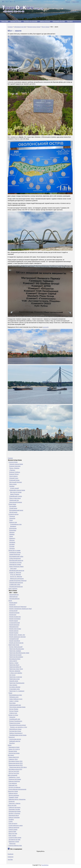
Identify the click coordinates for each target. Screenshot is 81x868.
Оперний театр (14, 478)
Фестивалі (11, 755)
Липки (11, 536)
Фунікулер (12, 801)
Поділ (11, 520)
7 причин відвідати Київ (15, 846)
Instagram (11, 857)
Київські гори (13, 522)
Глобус (11, 821)
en (11, 2)
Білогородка (13, 528)
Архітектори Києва (14, 753)
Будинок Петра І (14, 474)
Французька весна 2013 (16, 763)
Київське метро (13, 793)
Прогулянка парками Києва (17, 707)
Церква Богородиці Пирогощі (18, 581)
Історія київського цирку (16, 825)
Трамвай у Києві (13, 797)
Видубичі (12, 743)
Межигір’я (12, 538)
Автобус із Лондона (14, 813)
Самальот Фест (13, 759)
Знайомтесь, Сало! (14, 777)
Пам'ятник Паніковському (17, 683)
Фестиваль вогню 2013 (15, 769)
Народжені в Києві (14, 747)
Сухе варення (13, 783)
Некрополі (12, 737)
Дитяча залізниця (14, 795)
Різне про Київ (12, 805)
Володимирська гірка (16, 695)
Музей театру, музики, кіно (17, 635)
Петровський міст (15, 599)
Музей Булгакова (14, 613)
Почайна (11, 819)
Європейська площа (15, 729)
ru (7, 2)
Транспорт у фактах (15, 803)
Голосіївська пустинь (16, 562)
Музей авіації (13, 603)
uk (3, 2)
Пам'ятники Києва (14, 645)
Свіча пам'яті (13, 661)
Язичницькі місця (14, 815)
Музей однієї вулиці (15, 629)
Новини (68, 2)
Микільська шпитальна (17, 579)
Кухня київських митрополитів (17, 789)
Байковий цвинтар (15, 741)
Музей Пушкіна (14, 633)
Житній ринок (13, 512)
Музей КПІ (12, 605)
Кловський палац (14, 480)
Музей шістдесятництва (16, 643)
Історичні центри (14, 514)
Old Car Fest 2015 (14, 771)
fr (15, 2)
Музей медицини (14, 625)
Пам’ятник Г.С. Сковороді (17, 691)
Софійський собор (15, 585)
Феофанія (12, 542)
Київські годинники (14, 817)
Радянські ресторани (15, 779)
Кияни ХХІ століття (14, 749)
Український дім (14, 500)
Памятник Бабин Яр (15, 667)
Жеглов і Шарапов (15, 671)
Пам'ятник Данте (14, 665)
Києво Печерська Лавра (16, 566)
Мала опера (13, 484)
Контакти (70, 21)
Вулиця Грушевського (16, 721)
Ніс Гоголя (12, 675)
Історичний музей (15, 623)
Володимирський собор (16, 556)
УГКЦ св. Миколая (15, 575)
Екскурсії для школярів (31, 21)
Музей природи (14, 631)
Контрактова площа (15, 731)
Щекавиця (13, 526)
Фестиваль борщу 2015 (16, 761)
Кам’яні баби (12, 831)
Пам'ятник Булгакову (15, 655)
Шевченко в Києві (14, 842)
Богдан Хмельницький (16, 647)
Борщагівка (13, 530)
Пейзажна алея (14, 697)
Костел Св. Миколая (16, 577)
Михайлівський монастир (17, 571)
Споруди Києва (13, 462)
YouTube (10, 860)
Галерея (10, 458)
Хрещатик (12, 518)
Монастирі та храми (15, 550)
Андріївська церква (15, 552)
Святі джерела (13, 589)
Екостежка (12, 703)
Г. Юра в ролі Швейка (16, 673)
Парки (10, 693)
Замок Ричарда (15, 494)
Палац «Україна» (14, 468)
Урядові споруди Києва (16, 464)
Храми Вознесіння (15, 554)
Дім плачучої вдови (16, 492)
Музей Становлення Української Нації (21, 609)
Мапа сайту (76, 2)
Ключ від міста (13, 823)
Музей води (13, 615)
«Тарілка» (12, 470)
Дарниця (12, 532)
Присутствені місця (15, 498)
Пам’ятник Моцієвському (17, 649)
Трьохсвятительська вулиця (18, 725)
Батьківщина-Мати (15, 659)
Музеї (10, 601)
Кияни (10, 745)
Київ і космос (12, 836)
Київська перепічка (14, 781)
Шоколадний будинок (16, 502)
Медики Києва (13, 751)
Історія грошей (14, 488)
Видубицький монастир (16, 560)
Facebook (11, 854)
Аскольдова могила (15, 739)
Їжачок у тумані (14, 663)
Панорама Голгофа (14, 809)
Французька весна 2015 (16, 765)
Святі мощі (13, 569)
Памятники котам (14, 679)
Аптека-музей (13, 611)
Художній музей (14, 639)
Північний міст (14, 597)
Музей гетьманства (15, 617)
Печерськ (12, 516)
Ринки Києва (12, 504)
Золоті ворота (13, 476)
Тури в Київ (5, 21)
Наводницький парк (15, 705)
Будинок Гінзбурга (15, 472)
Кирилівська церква (15, 564)
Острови (12, 546)
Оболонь (12, 540)
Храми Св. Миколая (15, 573)
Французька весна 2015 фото (18, 767)
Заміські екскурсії (45, 21)
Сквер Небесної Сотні (16, 699)
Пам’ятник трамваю (15, 651)
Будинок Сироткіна (15, 466)
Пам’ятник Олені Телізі (16, 669)
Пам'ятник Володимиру (16, 657)
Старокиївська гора (16, 524)
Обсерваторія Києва (15, 811)
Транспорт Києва (13, 791)
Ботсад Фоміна (14, 709)
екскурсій (46, 327)
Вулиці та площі (13, 715)
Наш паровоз (13, 685)
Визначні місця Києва (34, 27)
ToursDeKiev (45, 865)
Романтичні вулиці (15, 723)
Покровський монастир (16, 583)
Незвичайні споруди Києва (17, 490)
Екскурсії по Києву (16, 21)
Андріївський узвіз (15, 719)
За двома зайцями (15, 687)
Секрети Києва (13, 829)
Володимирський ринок (16, 510)
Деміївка (12, 534)
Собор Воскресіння (15, 558)
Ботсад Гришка (14, 711)
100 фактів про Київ (14, 840)
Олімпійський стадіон (16, 496)
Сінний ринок (13, 508)
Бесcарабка (13, 506)
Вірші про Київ (13, 834)
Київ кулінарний (13, 775)
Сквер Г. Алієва (14, 701)
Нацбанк (12, 486)
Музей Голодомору (15, 619)
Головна (10, 27)
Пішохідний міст (14, 595)
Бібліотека (12, 844)
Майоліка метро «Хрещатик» (17, 799)
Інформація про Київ (59, 21)
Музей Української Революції (18, 607)
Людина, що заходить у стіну (19, 727)
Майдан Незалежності (16, 733)
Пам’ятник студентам (16, 677)
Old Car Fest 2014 (14, 773)
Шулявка (12, 544)
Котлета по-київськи (15, 787)
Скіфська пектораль (15, 807)
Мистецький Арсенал (16, 482)
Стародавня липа (15, 689)
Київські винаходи (14, 827)
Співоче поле (13, 713)
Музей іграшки (14, 621)
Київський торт (13, 785)
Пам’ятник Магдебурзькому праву (19, 653)
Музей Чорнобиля (15, 641)
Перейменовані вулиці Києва (18, 735)
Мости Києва (45, 27)
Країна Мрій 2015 (14, 757)
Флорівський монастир (16, 587)
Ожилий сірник (14, 681)
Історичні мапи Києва (15, 838)
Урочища (12, 548)
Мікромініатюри (14, 627)
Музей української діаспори (17, 637)
